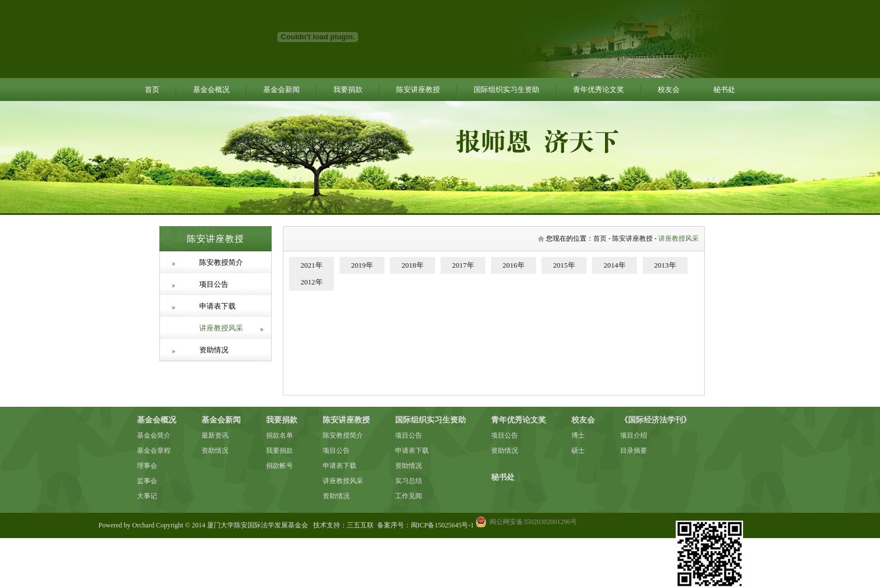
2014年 (615, 265)
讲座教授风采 (221, 328)
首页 (152, 89)
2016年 (514, 265)
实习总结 (409, 481)
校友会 (669, 89)
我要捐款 (348, 89)
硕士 (578, 451)
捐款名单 (279, 435)
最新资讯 (215, 435)
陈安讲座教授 (418, 89)
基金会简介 (154, 435)
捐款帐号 (279, 466)
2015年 (564, 265)
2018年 (413, 265)
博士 (578, 435)
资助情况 (214, 350)
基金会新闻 (281, 89)
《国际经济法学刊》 (656, 420)
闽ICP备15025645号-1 (443, 525)
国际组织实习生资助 (507, 89)
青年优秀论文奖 (599, 89)
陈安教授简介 (221, 262)
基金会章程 (154, 451)
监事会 (147, 481)
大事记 (147, 496)
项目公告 (214, 284)
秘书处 (724, 89)
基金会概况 (211, 89)
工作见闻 (409, 496)
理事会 (147, 466)
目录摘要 (634, 451)
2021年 (312, 265)
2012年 (312, 282)
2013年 (665, 265)
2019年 (362, 265)
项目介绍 (634, 435)
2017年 (463, 265)
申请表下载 (217, 306)
